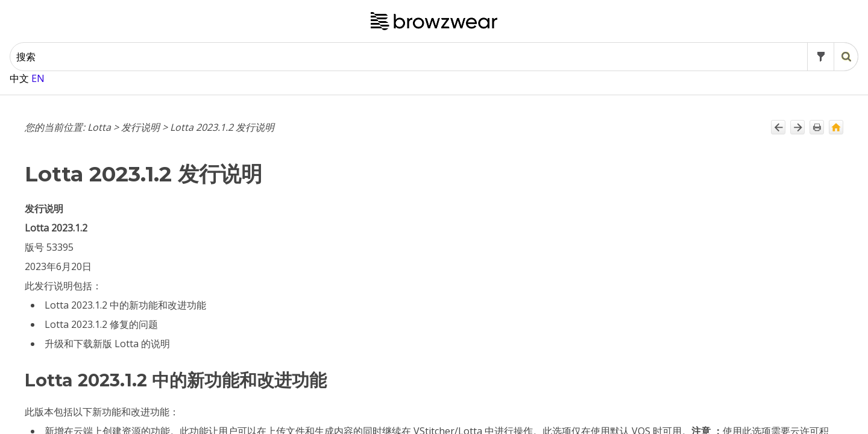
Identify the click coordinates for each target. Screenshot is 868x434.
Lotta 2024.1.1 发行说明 (86, 180)
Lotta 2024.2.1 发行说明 (86, 107)
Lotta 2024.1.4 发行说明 (86, 125)
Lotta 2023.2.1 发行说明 (86, 321)
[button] (640, 30)
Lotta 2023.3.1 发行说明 (86, 234)
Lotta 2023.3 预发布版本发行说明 (101, 259)
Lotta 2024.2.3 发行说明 (86, 70)
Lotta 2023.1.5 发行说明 (86, 370)
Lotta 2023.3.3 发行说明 (86, 198)
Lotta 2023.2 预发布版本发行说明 (101, 345)
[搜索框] (467, 30)
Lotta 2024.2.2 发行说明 (86, 88)
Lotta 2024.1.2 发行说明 (86, 162)
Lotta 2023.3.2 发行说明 (86, 216)
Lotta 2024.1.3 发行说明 (86, 143)
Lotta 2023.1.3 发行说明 (86, 407)
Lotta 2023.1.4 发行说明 (86, 388)
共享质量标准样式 (524, 424)
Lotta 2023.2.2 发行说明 (86, 303)
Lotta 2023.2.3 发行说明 (86, 284)
